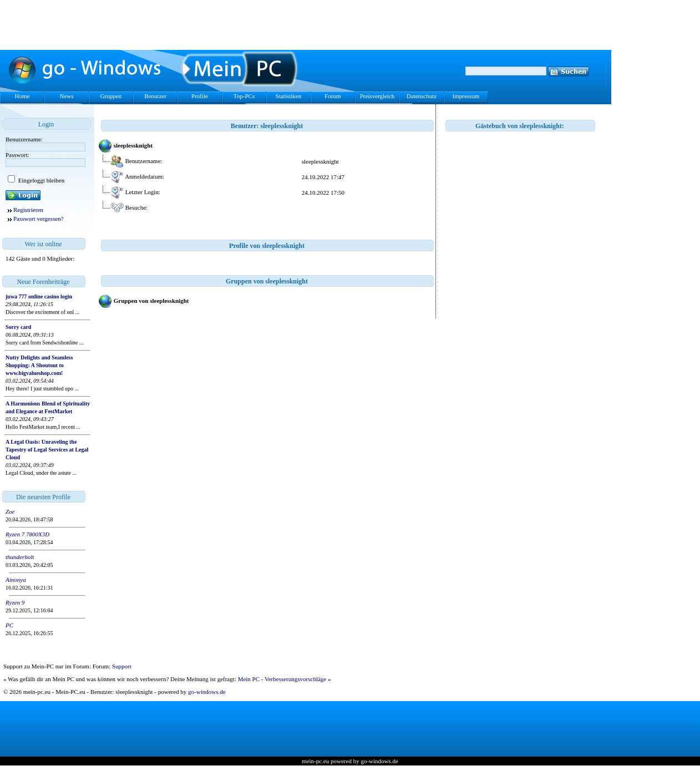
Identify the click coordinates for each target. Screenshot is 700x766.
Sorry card (18, 327)
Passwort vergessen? (39, 219)
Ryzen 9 (15, 602)
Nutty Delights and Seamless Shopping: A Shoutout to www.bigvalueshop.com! (39, 365)
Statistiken (288, 96)
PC (9, 625)
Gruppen (111, 96)
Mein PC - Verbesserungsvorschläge (282, 679)
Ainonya (16, 580)
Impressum (466, 96)
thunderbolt (20, 557)
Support (122, 666)
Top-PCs (244, 96)
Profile (200, 96)
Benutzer (155, 96)
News (66, 96)
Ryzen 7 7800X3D (27, 534)
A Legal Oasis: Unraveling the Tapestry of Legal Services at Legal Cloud (47, 450)
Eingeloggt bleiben (40, 180)
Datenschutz (422, 96)
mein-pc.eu (315, 761)
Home (22, 96)
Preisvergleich (377, 96)
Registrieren (28, 210)
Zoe (10, 511)
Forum (333, 96)
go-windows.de (207, 692)
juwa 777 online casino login (39, 296)
